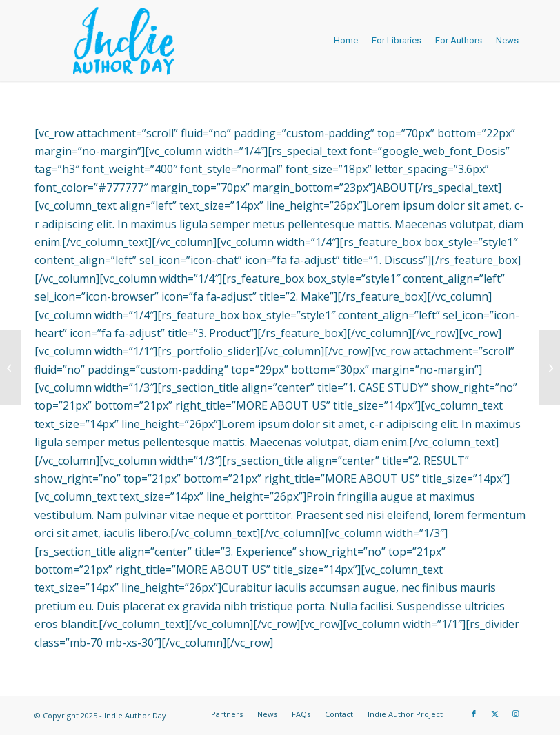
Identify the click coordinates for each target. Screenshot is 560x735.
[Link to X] (494, 714)
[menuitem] (346, 41)
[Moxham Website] (11, 367)
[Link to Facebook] (474, 714)
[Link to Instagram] (515, 714)
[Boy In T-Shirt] (549, 367)
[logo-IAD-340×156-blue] (123, 41)
